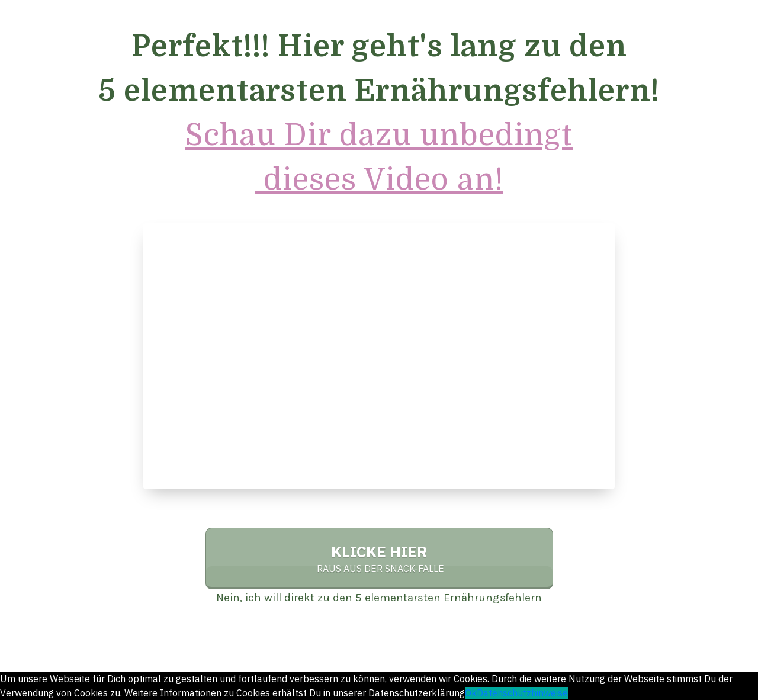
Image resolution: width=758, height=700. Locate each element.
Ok (471, 693)
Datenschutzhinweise (522, 693)
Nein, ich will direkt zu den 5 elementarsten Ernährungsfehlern (379, 598)
